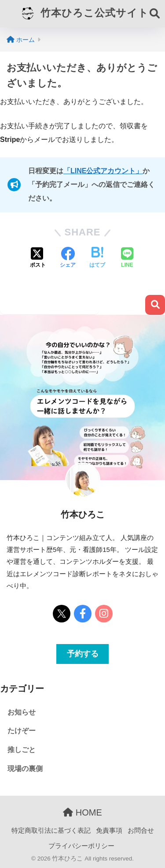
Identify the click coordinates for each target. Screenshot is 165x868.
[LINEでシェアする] (127, 258)
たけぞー (22, 731)
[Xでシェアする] (38, 258)
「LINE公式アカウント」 (103, 171)
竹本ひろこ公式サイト (83, 14)
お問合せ (141, 831)
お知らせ (22, 712)
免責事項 (109, 831)
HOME (82, 812)
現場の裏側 (25, 769)
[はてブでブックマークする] (97, 258)
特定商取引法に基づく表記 (51, 831)
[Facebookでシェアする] (68, 258)
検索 (155, 305)
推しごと (22, 750)
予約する (83, 654)
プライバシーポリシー (81, 846)
